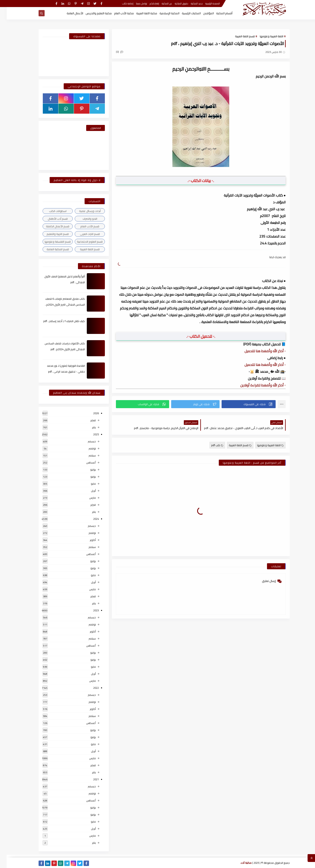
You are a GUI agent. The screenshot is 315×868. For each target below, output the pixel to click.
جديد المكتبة (190, 4)
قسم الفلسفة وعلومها (51, 242)
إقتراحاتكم (148, 4)
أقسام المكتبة (218, 13)
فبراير (86, 420)
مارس (86, 498)
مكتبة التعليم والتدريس (92, 13)
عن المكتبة (160, 4)
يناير (87, 427)
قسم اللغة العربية (238, 36)
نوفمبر (86, 448)
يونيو (86, 477)
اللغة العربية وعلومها (265, 36)
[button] (242, 404)
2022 (89, 688)
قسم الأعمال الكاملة (51, 226)
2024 (89, 519)
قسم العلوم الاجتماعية (83, 242)
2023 (89, 610)
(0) (113, 52)
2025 (89, 434)
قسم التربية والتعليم (51, 234)
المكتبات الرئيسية (185, 13)
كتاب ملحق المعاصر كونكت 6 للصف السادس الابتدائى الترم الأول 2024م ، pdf (58, 305)
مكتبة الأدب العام (117, 13)
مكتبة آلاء (239, 863)
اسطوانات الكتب (51, 211)
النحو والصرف (83, 219)
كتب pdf (211, 445)
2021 (89, 779)
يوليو (86, 470)
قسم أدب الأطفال (51, 219)
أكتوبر (86, 540)
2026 (89, 413)
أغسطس (84, 462)
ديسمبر (85, 441)
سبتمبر (86, 455)
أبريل (87, 491)
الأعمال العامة (68, 13)
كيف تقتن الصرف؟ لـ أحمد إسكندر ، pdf (57, 321)
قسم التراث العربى (83, 234)
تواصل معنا (135, 4)
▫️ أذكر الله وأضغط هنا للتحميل (258, 351)
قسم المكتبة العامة (51, 249)
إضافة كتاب (121, 4)
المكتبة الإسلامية (163, 13)
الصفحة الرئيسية (206, 4)
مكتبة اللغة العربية (140, 13)
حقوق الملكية (175, 4)
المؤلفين (202, 13)
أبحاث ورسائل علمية (83, 211)
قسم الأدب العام (83, 226)
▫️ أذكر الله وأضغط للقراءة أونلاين (256, 385)
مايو (87, 484)
